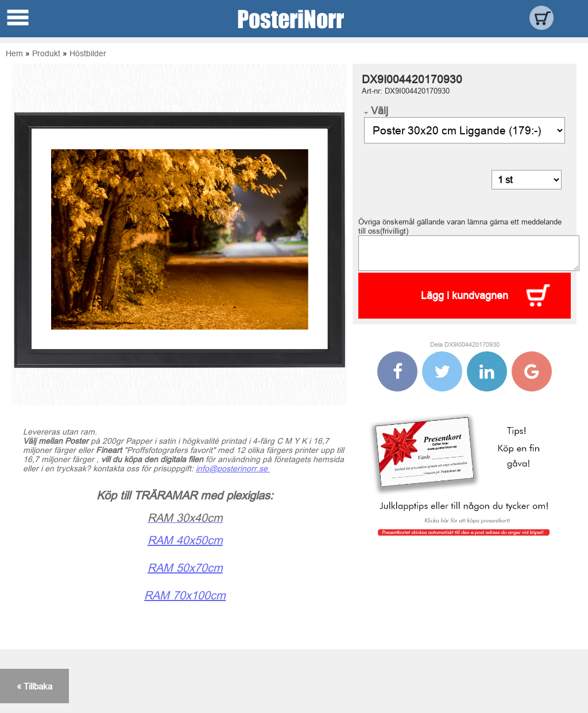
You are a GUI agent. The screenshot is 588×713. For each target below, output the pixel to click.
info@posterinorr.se (233, 468)
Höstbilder (88, 53)
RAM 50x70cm (185, 567)
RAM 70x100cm (185, 595)
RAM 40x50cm (185, 540)
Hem (14, 53)
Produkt (46, 53)
